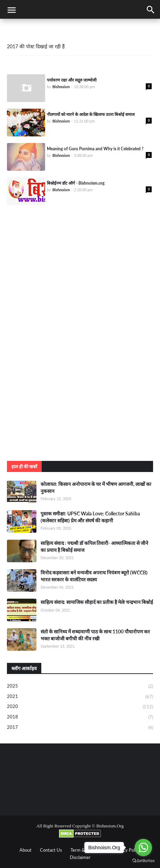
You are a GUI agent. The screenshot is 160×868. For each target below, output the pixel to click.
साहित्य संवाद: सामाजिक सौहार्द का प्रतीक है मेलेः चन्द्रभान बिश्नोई (97, 602)
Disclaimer (80, 857)
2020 (80, 707)
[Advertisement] (80, 369)
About (26, 850)
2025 (80, 686)
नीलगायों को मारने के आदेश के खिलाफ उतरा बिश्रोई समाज (91, 114)
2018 (80, 717)
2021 (80, 697)
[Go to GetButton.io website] (143, 861)
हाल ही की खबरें (24, 466)
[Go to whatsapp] (143, 848)
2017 (80, 728)
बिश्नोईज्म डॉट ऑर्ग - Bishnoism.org (76, 183)
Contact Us (51, 850)
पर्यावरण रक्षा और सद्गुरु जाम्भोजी (72, 80)
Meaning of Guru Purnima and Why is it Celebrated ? (95, 149)
